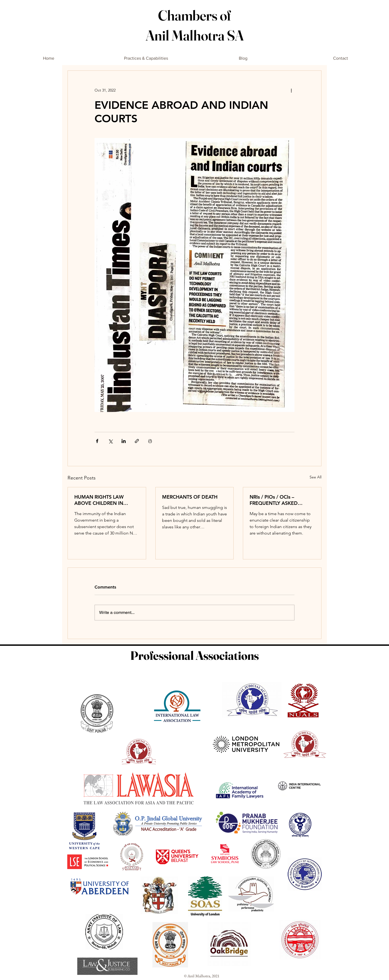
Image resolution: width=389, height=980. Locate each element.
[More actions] (291, 90)
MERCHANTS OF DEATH (190, 497)
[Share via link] (137, 441)
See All (316, 477)
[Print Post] (150, 441)
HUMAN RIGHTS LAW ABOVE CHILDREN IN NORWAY (99, 500)
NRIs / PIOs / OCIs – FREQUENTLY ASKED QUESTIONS (274, 500)
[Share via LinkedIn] (124, 441)
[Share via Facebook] (97, 441)
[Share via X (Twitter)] (110, 441)
